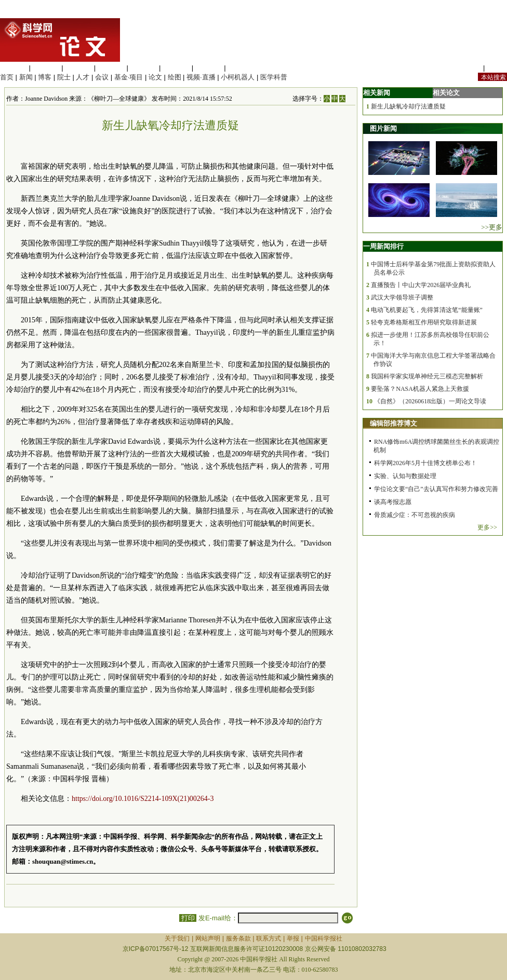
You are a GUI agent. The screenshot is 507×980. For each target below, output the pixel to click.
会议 (102, 77)
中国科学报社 (324, 938)
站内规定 (468, 68)
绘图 (175, 77)
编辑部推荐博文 (393, 423)
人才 (83, 77)
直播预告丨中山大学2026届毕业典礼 (421, 285)
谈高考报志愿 (393, 502)
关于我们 (177, 938)
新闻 (26, 77)
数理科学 (209, 68)
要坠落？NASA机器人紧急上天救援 (420, 389)
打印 (188, 918)
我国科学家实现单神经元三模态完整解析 (427, 376)
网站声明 (208, 938)
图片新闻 (383, 128)
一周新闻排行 (383, 246)
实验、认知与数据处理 (405, 476)
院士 (64, 77)
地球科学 (176, 68)
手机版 (497, 68)
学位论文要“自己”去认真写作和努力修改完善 (436, 489)
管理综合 (241, 68)
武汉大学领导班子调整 (402, 297)
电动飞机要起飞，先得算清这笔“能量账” (427, 310)
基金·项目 (129, 77)
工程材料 (111, 68)
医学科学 (46, 68)
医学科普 (274, 77)
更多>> (487, 527)
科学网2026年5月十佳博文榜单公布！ (425, 463)
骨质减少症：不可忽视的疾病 (415, 515)
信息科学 (143, 68)
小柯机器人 (238, 77)
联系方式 (269, 938)
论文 (155, 77)
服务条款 (238, 938)
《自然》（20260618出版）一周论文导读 (430, 401)
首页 (7, 77)
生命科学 (14, 68)
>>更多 (492, 227)
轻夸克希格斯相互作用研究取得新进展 (424, 322)
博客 (45, 77)
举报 (293, 938)
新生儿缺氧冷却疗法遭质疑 (408, 106)
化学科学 (78, 68)
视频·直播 (201, 77)
